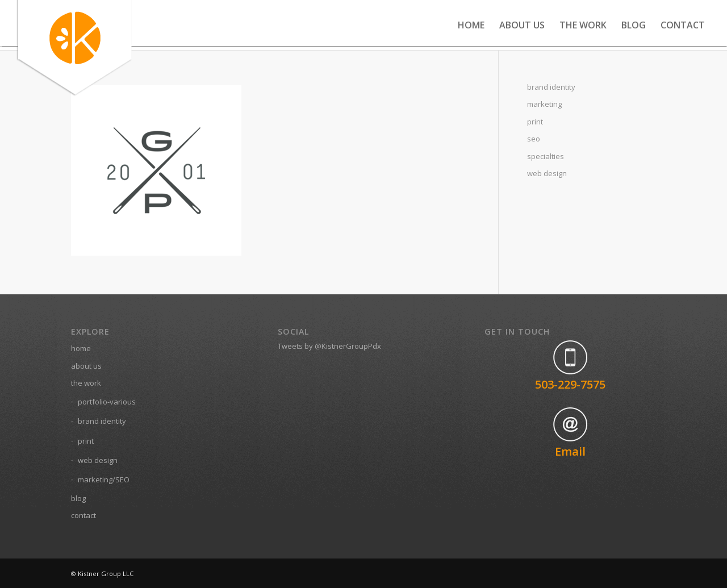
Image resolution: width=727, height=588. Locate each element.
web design (547, 173)
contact (83, 515)
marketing (544, 104)
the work (86, 383)
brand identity (551, 87)
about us (86, 366)
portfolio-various (107, 402)
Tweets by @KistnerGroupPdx (329, 346)
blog (78, 498)
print (535, 122)
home (81, 348)
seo (534, 139)
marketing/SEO (104, 479)
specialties (546, 156)
